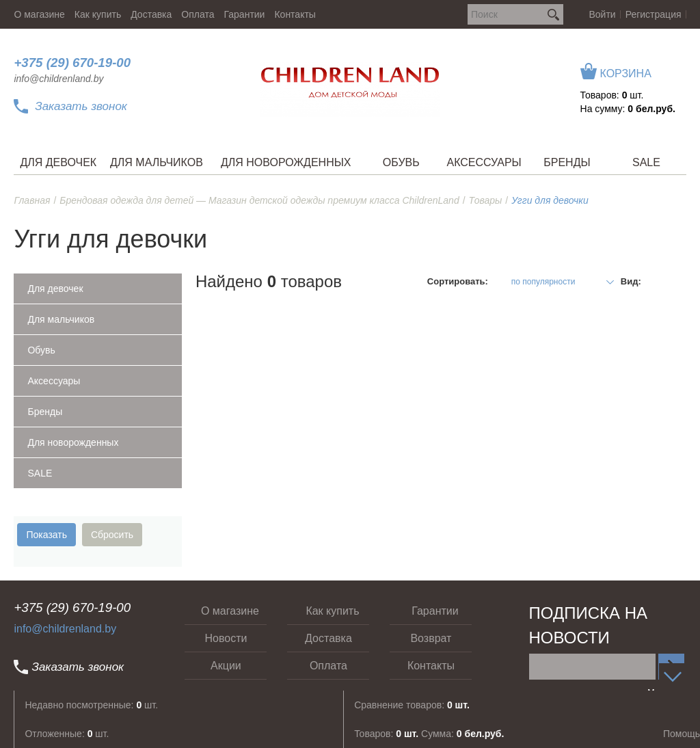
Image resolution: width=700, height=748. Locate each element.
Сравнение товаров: (412, 705)
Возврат (431, 638)
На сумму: (628, 109)
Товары (486, 200)
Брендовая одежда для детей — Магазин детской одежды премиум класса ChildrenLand (259, 200)
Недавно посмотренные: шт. (91, 705)
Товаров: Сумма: (429, 734)
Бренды (45, 412)
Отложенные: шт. (67, 734)
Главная (32, 200)
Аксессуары (54, 381)
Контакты (295, 14)
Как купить (98, 14)
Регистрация (654, 14)
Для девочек (55, 289)
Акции (226, 666)
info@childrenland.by (58, 79)
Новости (226, 638)
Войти (603, 14)
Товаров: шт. (612, 95)
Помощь (682, 734)
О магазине (39, 14)
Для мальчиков (61, 319)
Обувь (41, 350)
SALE (40, 473)
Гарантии (245, 14)
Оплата (198, 14)
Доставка (151, 14)
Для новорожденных (73, 442)
